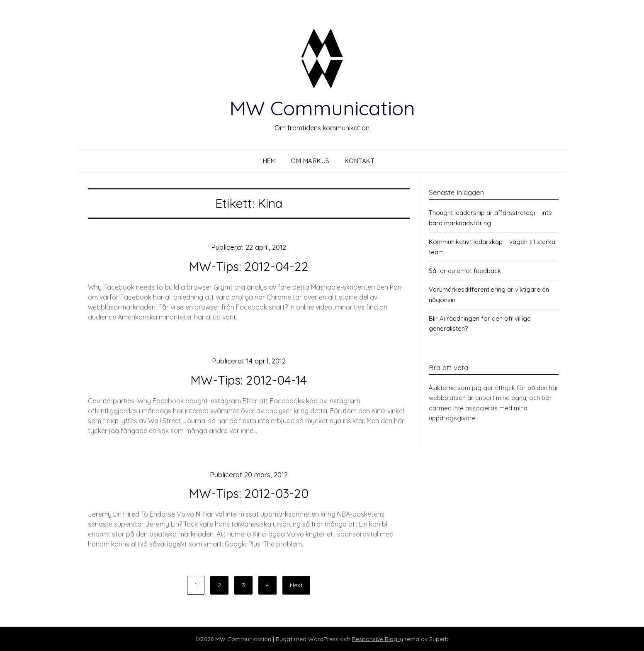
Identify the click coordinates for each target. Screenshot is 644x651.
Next (296, 585)
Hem (270, 161)
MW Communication (322, 108)
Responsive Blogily (378, 639)
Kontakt (360, 161)
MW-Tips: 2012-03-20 (249, 493)
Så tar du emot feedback (465, 271)
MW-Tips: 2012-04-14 (249, 380)
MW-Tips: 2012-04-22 (249, 266)
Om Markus (310, 161)
